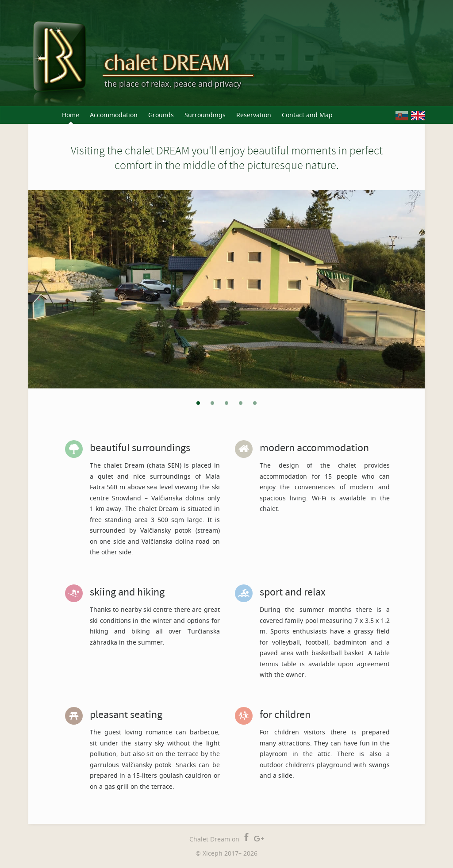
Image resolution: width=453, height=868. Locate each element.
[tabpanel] (226, 289)
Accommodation (114, 115)
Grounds (161, 115)
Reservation (254, 115)
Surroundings (205, 115)
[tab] (198, 403)
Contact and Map (307, 115)
